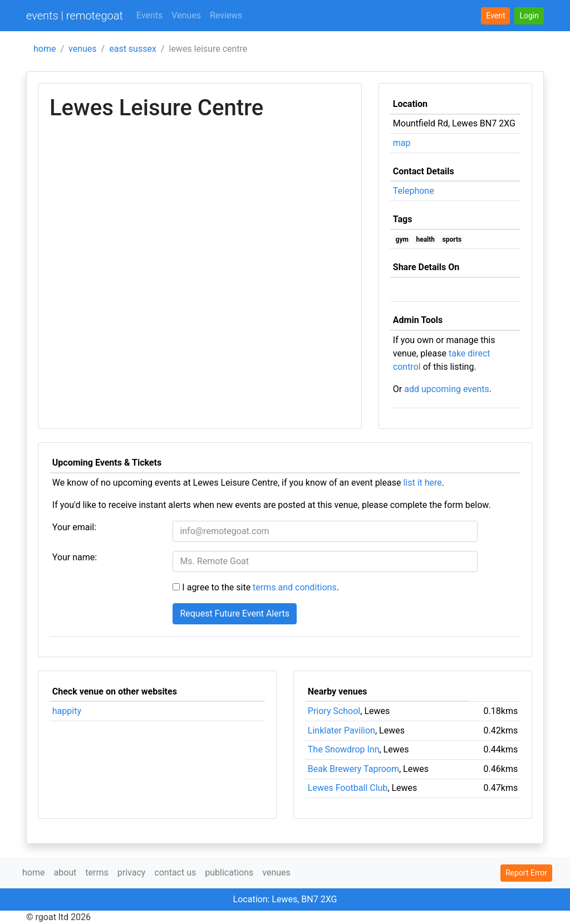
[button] (529, 16)
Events (149, 15)
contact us (175, 872)
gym (402, 239)
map (402, 143)
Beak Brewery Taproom (353, 769)
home (45, 49)
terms (97, 872)
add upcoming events (447, 389)
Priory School (334, 711)
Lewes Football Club (348, 788)
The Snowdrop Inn (344, 749)
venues (83, 49)
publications (229, 872)
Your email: (74, 527)
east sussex (133, 49)
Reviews (226, 15)
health (425, 239)
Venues (186, 15)
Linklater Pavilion (341, 730)
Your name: (75, 557)
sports (452, 239)
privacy (132, 872)
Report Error (526, 873)
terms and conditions (295, 587)
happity (67, 711)
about (65, 872)
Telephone (414, 191)
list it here (422, 483)
